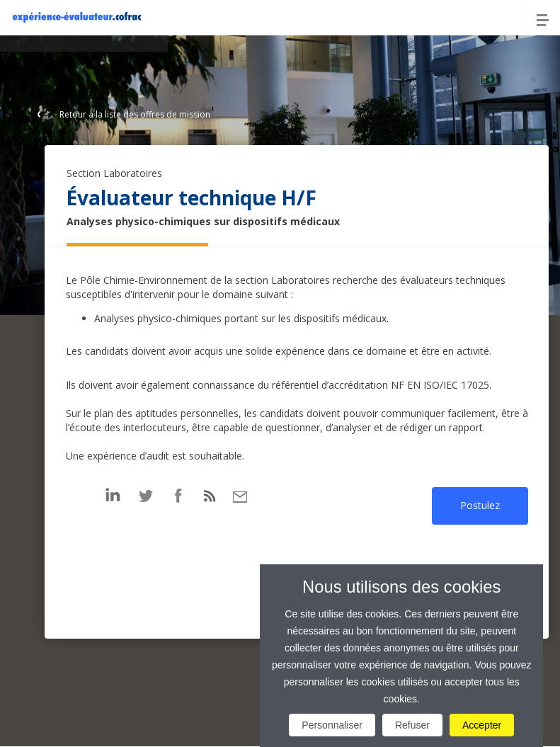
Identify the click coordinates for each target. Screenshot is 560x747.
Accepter (482, 725)
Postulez (480, 505)
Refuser (412, 725)
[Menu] (542, 18)
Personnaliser (332, 725)
